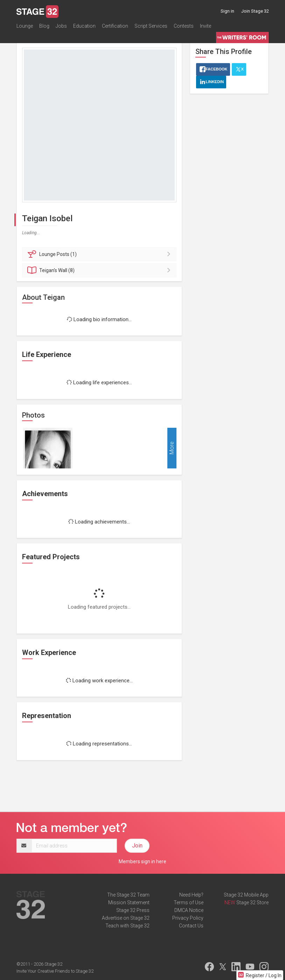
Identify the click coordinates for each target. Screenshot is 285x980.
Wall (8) (100, 270)
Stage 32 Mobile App (246, 895)
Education (84, 26)
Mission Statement (129, 903)
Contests (184, 26)
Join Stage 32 (255, 11)
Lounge (25, 26)
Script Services (151, 26)
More (172, 448)
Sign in (227, 11)
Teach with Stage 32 (127, 926)
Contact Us (191, 926)
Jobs (61, 26)
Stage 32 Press (133, 910)
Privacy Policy (188, 918)
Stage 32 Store (252, 903)
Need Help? (191, 895)
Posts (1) (100, 254)
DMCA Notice (189, 910)
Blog (44, 26)
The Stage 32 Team (128, 895)
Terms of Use (189, 903)
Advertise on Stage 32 (126, 918)
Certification (115, 26)
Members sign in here (142, 861)
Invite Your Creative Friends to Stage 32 (55, 971)
